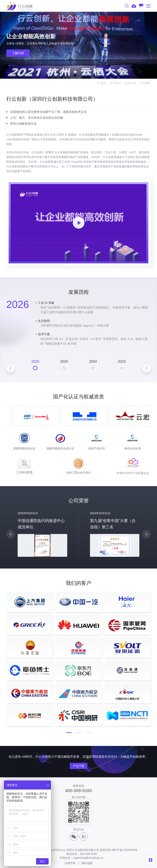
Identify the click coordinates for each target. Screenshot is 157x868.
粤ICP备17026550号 (125, 850)
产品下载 (79, 766)
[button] (9, 73)
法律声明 (70, 863)
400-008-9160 (78, 791)
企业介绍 (130, 83)
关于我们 (115, 83)
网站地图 (87, 863)
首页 (103, 83)
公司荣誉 (145, 83)
